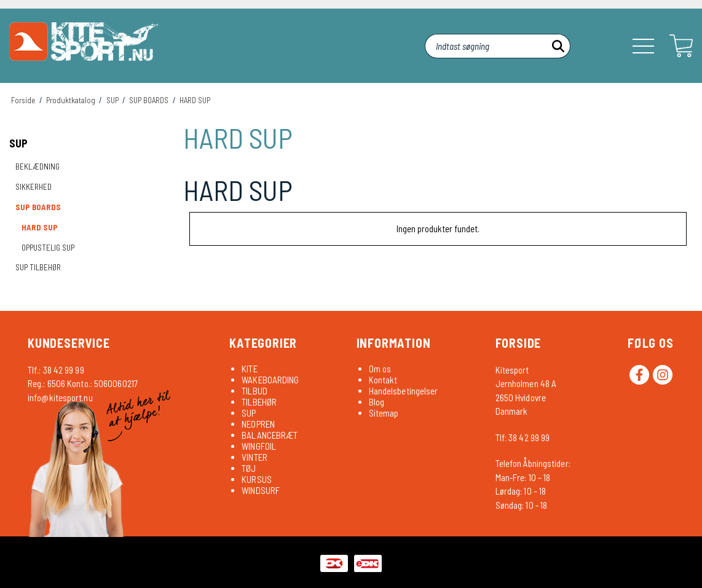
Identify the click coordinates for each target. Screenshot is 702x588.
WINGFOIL (259, 446)
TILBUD (254, 391)
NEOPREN (258, 424)
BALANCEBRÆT (270, 435)
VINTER (254, 457)
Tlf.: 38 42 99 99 (56, 370)
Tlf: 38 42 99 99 (523, 437)
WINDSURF (261, 490)
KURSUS (257, 479)
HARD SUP (40, 227)
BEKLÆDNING (37, 167)
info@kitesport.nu (60, 398)
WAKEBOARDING (270, 380)
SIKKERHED (34, 187)
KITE (249, 369)
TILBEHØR (259, 402)
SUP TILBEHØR (38, 267)
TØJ (249, 468)
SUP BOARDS (38, 207)
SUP (18, 143)
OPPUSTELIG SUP (48, 248)
